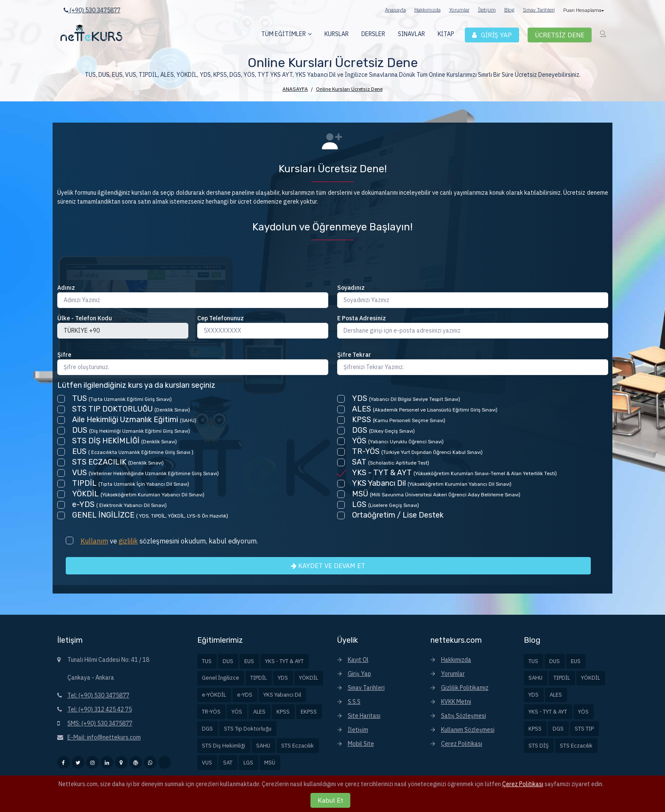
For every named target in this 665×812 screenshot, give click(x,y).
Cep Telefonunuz (221, 318)
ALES (259, 712)
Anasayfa (395, 10)
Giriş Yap (359, 674)
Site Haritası (364, 716)
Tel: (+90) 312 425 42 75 (100, 709)
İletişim (487, 10)
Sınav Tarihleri (539, 10)
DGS (207, 729)
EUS (249, 661)
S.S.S (354, 702)
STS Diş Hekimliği (224, 746)
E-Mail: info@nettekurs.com (104, 737)
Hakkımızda (427, 10)
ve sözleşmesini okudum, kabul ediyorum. (169, 541)
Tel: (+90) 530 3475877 (98, 695)
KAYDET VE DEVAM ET (328, 566)
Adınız (66, 288)
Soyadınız (351, 288)
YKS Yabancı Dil (282, 695)
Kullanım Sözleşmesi (468, 730)
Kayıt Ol (358, 660)
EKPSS (309, 712)
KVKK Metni (456, 702)
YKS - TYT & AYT (284, 661)
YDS (283, 678)
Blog (509, 10)
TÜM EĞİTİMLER (284, 34)
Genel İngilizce (221, 678)
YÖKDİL (309, 678)
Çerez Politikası (462, 744)
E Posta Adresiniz (362, 318)
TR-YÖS (211, 712)
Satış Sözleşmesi (464, 716)
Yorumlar (459, 10)
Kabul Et (330, 800)
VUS (207, 763)
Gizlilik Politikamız (465, 688)
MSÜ (270, 763)
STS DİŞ (539, 746)
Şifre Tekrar (354, 355)
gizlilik (128, 541)
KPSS (283, 712)
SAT (228, 763)
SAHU (263, 746)
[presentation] (122, 267)
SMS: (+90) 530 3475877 (100, 723)
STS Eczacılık (298, 746)
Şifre (64, 355)
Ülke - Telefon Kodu (85, 318)
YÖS (237, 712)
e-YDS (245, 695)
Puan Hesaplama (583, 10)
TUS (207, 661)
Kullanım (94, 541)
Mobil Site (361, 744)
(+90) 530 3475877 (92, 10)
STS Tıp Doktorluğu (248, 729)
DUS (228, 661)
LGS (248, 763)
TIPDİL (258, 678)
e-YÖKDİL (214, 695)
